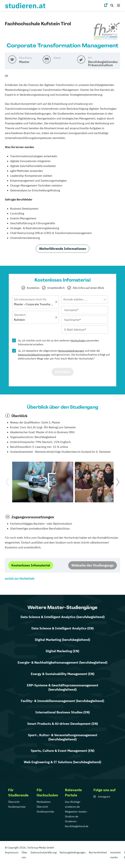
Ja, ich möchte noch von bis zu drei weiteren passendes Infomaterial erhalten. (58, 342)
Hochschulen (78, 340)
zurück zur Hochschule (20, 578)
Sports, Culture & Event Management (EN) (63, 751)
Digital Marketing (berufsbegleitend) (62, 640)
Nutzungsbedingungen (71, 351)
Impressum (12, 852)
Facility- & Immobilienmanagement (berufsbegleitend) (62, 701)
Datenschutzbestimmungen (34, 355)
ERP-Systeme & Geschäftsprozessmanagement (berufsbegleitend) (63, 687)
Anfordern (63, 372)
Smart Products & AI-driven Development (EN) (63, 724)
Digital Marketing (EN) (62, 651)
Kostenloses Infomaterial (31, 565)
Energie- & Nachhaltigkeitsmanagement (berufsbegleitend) (62, 662)
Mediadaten (44, 802)
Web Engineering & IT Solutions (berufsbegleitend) (62, 762)
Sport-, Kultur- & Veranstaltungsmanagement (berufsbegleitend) (63, 737)
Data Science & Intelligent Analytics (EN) (63, 628)
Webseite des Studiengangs (93, 565)
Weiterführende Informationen (63, 249)
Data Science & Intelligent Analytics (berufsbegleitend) (63, 617)
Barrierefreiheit (98, 852)
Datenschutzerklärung (44, 852)
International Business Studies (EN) (63, 712)
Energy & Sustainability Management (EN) (63, 674)
